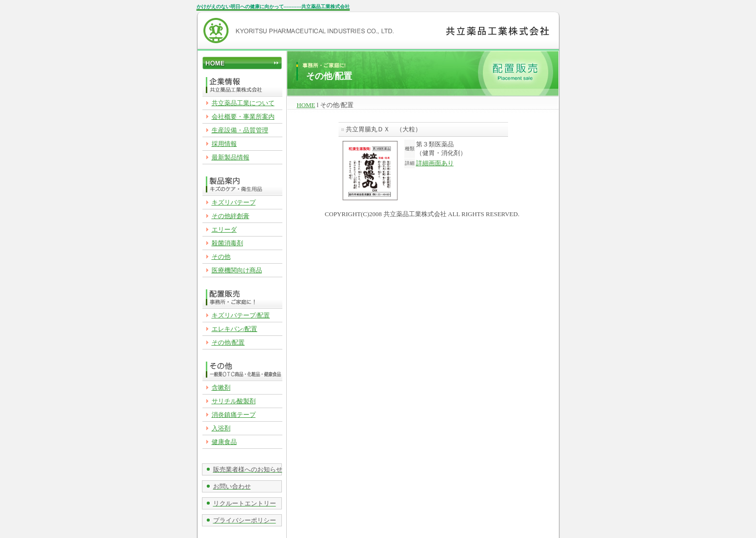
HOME (306, 105)
